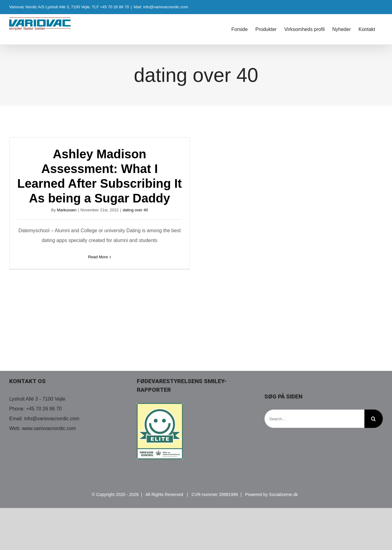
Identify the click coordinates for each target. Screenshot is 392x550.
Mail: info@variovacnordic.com (161, 7)
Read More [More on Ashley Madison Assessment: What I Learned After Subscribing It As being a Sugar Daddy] (98, 257)
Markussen (67, 210)
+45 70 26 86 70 (44, 409)
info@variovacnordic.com (52, 419)
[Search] (374, 419)
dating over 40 (135, 210)
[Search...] (314, 419)
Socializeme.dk (283, 494)
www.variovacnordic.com (49, 428)
